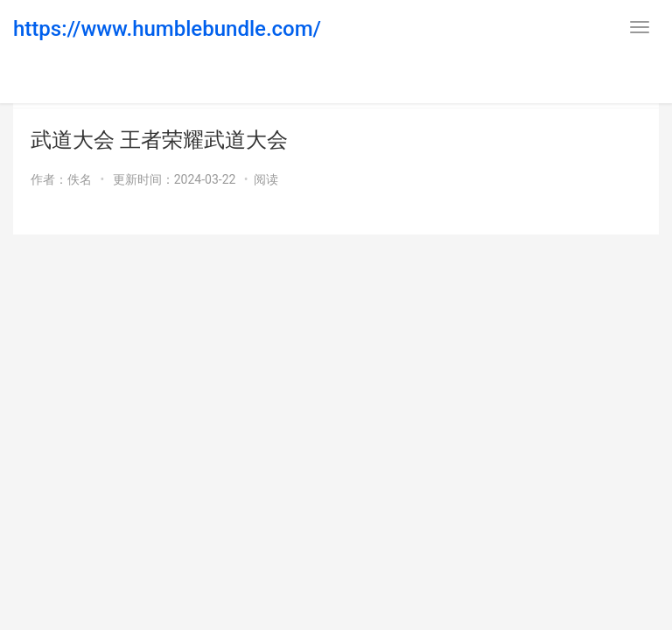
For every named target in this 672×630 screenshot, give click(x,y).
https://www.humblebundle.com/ (167, 29)
